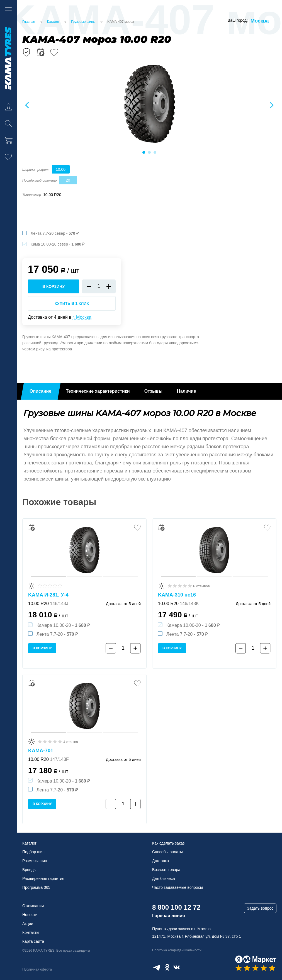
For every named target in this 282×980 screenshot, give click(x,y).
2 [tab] (149, 152)
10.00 (61, 169)
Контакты (31, 932)
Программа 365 (36, 887)
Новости (30, 915)
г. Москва (82, 317)
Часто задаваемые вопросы (178, 887)
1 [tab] (144, 152)
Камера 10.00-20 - (63, 625)
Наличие (186, 391)
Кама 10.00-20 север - (58, 244)
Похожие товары (59, 502)
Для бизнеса (164, 878)
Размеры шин (35, 861)
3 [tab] (155, 152)
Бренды (29, 870)
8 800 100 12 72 (176, 907)
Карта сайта (33, 941)
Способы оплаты (167, 852)
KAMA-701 (41, 751)
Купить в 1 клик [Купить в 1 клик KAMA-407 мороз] (72, 303)
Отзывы (153, 391)
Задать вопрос (260, 908)
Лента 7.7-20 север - (55, 233)
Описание (40, 391)
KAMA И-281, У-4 (48, 595)
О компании (33, 906)
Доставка (161, 861)
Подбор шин (33, 852)
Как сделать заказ (168, 843)
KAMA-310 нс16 (177, 595)
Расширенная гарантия (43, 878)
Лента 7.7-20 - (57, 634)
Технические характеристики (98, 391)
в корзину (54, 286)
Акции (28, 924)
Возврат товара (166, 870)
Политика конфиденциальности (177, 950)
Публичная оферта (37, 969)
